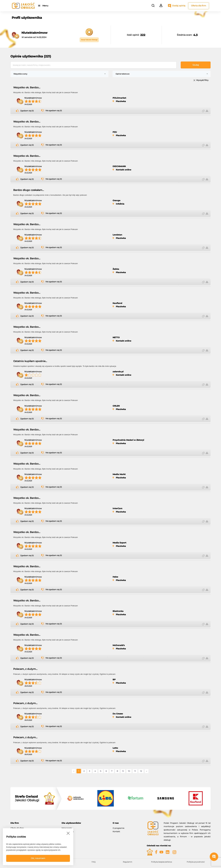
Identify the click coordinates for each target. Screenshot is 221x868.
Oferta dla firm (199, 6)
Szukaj (196, 65)
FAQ (94, 862)
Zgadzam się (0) (27, 111)
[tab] (34, 823)
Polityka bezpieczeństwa (162, 862)
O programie (118, 828)
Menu (45, 6)
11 (135, 771)
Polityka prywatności (196, 862)
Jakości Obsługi (27, 798)
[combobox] (59, 74)
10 (129, 771)
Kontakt (116, 831)
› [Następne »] (147, 771)
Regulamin (128, 862)
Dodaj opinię (179, 6)
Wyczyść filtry (202, 80)
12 (141, 771)
